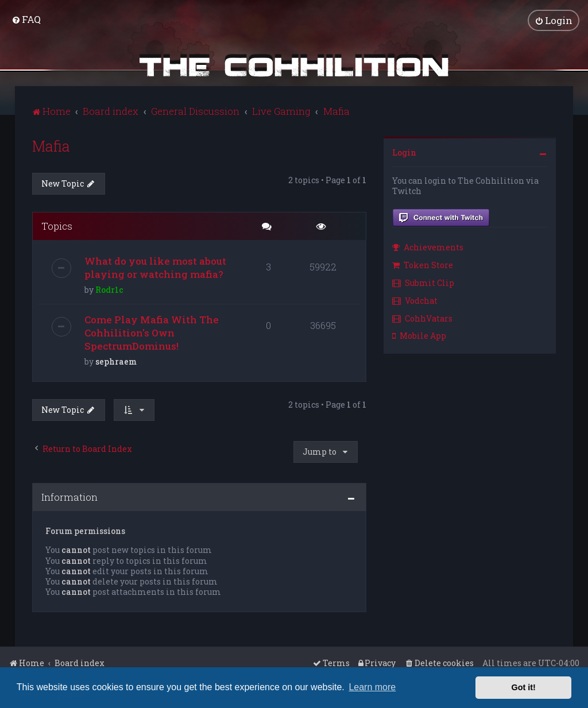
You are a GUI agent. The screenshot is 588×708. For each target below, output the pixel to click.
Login (404, 152)
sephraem (116, 361)
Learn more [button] (372, 687)
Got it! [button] (524, 687)
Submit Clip (423, 282)
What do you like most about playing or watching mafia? (155, 268)
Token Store (423, 264)
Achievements (428, 247)
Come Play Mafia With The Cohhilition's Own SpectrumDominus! (152, 333)
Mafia (51, 146)
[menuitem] (26, 19)
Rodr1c (109, 290)
